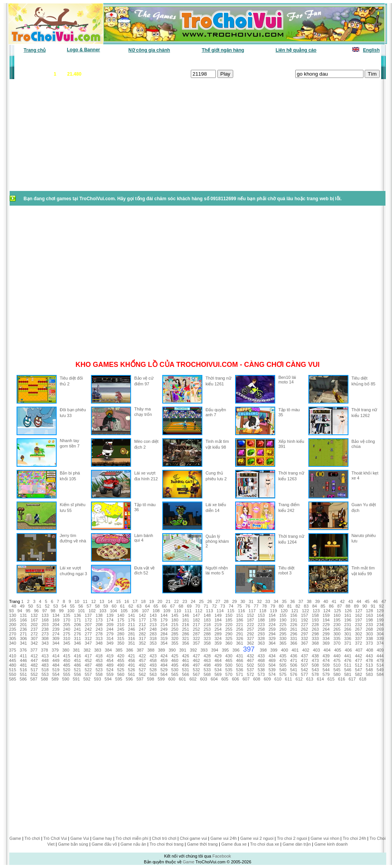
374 (380, 643)
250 (175, 629)
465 (229, 660)
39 (317, 601)
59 (106, 606)
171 (77, 620)
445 (13, 660)
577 (305, 674)
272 (34, 634)
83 (306, 606)
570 (229, 674)
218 (207, 625)
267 (358, 629)
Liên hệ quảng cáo (296, 50)
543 (315, 670)
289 (218, 634)
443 (369, 656)
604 (214, 679)
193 (315, 620)
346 (77, 643)
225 (283, 625)
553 (45, 674)
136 (77, 615)
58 (98, 606)
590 (66, 679)
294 (272, 634)
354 (164, 643)
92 (381, 606)
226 (294, 625)
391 (183, 650)
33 (268, 601)
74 (231, 606)
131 (24, 615)
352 (142, 643)
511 (348, 665)
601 (182, 679)
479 (380, 660)
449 (56, 660)
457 (142, 660)
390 (172, 650)
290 (229, 634)
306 (24, 638)
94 (20, 611)
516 (24, 670)
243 (99, 629)
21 (168, 601)
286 (185, 634)
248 (153, 629)
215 (175, 625)
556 (77, 674)
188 (261, 620)
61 (123, 606)
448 (45, 660)
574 (272, 674)
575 (283, 674)
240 (67, 629)
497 (196, 665)
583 (369, 674)
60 (114, 606)
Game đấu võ (104, 844)
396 (236, 650)
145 (175, 615)
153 (261, 615)
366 (294, 643)
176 (131, 620)
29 (234, 601)
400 (284, 650)
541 (294, 670)
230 (337, 625)
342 (34, 643)
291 (239, 634)
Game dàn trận (297, 844)
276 (77, 634)
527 (142, 670)
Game (15, 838)
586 (23, 679)
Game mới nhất (81, 62)
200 (13, 625)
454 (110, 660)
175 (121, 620)
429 (218, 656)
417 (88, 656)
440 (337, 656)
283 (153, 634)
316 (131, 638)
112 (199, 611)
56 (81, 606)
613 (310, 679)
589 (55, 679)
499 (218, 665)
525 (121, 670)
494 (164, 665)
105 (124, 611)
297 (305, 634)
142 (142, 615)
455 (121, 660)
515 (13, 670)
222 (251, 625)
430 (229, 656)
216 (185, 625)
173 (99, 620)
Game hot (323, 62)
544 (326, 670)
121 (295, 611)
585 (13, 679)
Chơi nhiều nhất (122, 62)
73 (223, 606)
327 (251, 638)
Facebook (222, 856)
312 (88, 638)
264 (326, 629)
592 (87, 679)
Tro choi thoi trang (167, 844)
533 (207, 670)
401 (295, 650)
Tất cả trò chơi (250, 62)
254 (218, 629)
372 (358, 643)
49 (22, 606)
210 (121, 625)
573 (261, 674)
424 (164, 656)
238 (45, 629)
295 (283, 634)
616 (342, 679)
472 (305, 660)
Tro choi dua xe (265, 844)
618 (363, 679)
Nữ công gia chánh (149, 50)
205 (67, 625)
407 (359, 650)
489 (110, 665)
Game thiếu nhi (290, 62)
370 (337, 643)
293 (261, 634)
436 (294, 656)
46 (375, 601)
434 (272, 656)
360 (229, 643)
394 (215, 650)
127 (359, 611)
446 (24, 660)
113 (209, 611)
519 (56, 670)
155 (283, 615)
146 (185, 615)
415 (67, 656)
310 (67, 638)
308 (45, 638)
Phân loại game (164, 62)
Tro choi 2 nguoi (292, 838)
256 (239, 629)
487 (88, 665)
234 (380, 625)
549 (380, 670)
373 (369, 643)
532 (196, 670)
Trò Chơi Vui (55, 838)
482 (34, 665)
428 (207, 656)
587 (34, 679)
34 (276, 601)
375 (13, 650)
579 (326, 674)
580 (337, 674)
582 (358, 674)
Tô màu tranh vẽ (358, 62)
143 (153, 615)
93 (12, 611)
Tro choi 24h (354, 838)
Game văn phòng (38, 62)
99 (61, 611)
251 (185, 629)
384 (108, 650)
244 (110, 629)
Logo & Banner (84, 50)
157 (305, 615)
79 (273, 606)
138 (99, 615)
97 (45, 611)
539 (272, 670)
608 (257, 679)
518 (45, 670)
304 (380, 634)
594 (108, 679)
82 (298, 606)
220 (229, 625)
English (371, 50)
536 (239, 670)
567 (196, 674)
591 (76, 679)
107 (145, 611)
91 (373, 606)
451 (77, 660)
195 (337, 620)
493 (153, 665)
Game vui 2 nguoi (257, 838)
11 (85, 601)
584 (380, 674)
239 (56, 629)
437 (305, 656)
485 (67, 665)
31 (251, 601)
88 (348, 606)
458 (153, 660)
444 (380, 656)
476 (348, 660)
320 (175, 638)
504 (272, 665)
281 (131, 634)
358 (207, 643)
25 (201, 601)
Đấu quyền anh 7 (216, 412)
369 (326, 643)
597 (140, 679)
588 (44, 679)
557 (88, 674)
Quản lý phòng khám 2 (217, 541)
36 (293, 601)
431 (239, 656)
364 (272, 643)
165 (13, 620)
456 (131, 660)
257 (251, 629)
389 (162, 650)
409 (380, 650)
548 (369, 670)
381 (76, 650)
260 (283, 629)
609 (267, 679)
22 (177, 601)
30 (243, 601)
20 (160, 601)
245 (121, 629)
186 (239, 620)
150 (229, 615)
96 (36, 611)
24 (193, 601)
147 (196, 615)
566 (185, 674)
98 (53, 611)
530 (175, 670)
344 (56, 643)
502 (251, 665)
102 (92, 611)
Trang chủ (34, 50)
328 (261, 638)
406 (348, 650)
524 (110, 670)
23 (185, 601)
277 (88, 634)
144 (164, 615)
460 (175, 660)
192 (305, 620)
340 (13, 643)
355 (175, 643)
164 (380, 615)
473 (315, 660)
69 (189, 606)
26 (210, 601)
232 (358, 625)
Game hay (102, 838)
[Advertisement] (72, 139)
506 (294, 665)
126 (348, 611)
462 (196, 660)
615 (331, 679)
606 (236, 679)
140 (121, 615)
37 (301, 601)
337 (358, 638)
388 (151, 650)
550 (13, 674)
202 (34, 625)
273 (45, 634)
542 (305, 670)
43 (350, 601)
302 (358, 634)
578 (315, 674)
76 (248, 606)
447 (34, 660)
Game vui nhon (325, 838)
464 (218, 660)
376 (23, 650)
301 (348, 634)
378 (44, 650)
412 (34, 656)
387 (140, 650)
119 (273, 611)
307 (34, 638)
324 (218, 638)
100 (71, 611)
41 (334, 601)
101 (81, 611)
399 (274, 650)
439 (326, 656)
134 (56, 615)
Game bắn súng (73, 844)
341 (24, 643)
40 (326, 601)
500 (229, 665)
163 (369, 615)
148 (207, 615)
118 (263, 611)
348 (99, 643)
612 (299, 679)
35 (284, 601)
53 (56, 606)
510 (337, 665)
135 (67, 615)
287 (196, 634)
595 (119, 679)
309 (56, 638)
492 (142, 665)
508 (315, 665)
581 (348, 674)
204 (56, 625)
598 (150, 679)
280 (121, 634)
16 (127, 601)
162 (358, 615)
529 (164, 670)
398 (263, 650)
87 (340, 606)
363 (261, 643)
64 (148, 606)
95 (28, 611)
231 (348, 625)
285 (175, 634)
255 (229, 629)
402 (306, 650)
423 (153, 656)
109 (167, 611)
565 (175, 674)
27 (218, 601)
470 (283, 660)
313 (99, 638)
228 (315, 625)
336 (348, 638)
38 (309, 601)
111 (188, 611)
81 (289, 606)
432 (251, 656)
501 (239, 665)
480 (13, 665)
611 (288, 679)
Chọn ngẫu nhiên (208, 62)
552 (34, 674)
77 (256, 606)
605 (225, 679)
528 (153, 670)
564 (164, 674)
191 (294, 620)
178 (153, 620)
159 (326, 615)
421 (131, 656)
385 (119, 650)
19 (151, 601)
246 (131, 629)
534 (218, 670)
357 (196, 643)
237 (34, 629)
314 (110, 638)
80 (281, 606)
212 (142, 625)
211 (131, 625)
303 (369, 634)
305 (13, 638)
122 (305, 611)
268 (369, 629)
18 (143, 601)
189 (272, 620)
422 (142, 656)
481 (24, 665)
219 (218, 625)
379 (55, 650)
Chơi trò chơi (164, 838)
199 (380, 620)
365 (283, 643)
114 (220, 611)
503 (261, 665)
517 (34, 670)
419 (110, 656)
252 (196, 629)
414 (56, 656)
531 (185, 670)
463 (207, 660)
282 (142, 634)
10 (77, 601)
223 (261, 625)
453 (99, 660)
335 (337, 638)
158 (315, 615)
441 (348, 656)
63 (139, 606)
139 (110, 615)
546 (348, 670)
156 (294, 615)
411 (24, 656)
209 (110, 625)
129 (380, 611)
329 (272, 638)
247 (142, 629)
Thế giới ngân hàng (223, 50)
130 (13, 615)
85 (323, 606)
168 (45, 620)
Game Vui (80, 838)
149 (218, 615)
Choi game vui (193, 838)
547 (358, 670)
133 (45, 615)
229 (326, 625)
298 (315, 634)
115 (231, 611)
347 (88, 643)
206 (77, 625)
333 (315, 638)
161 (348, 615)
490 (121, 665)
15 (118, 601)
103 (103, 611)
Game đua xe (234, 844)
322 (196, 638)
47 (384, 601)
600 (172, 679)
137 (88, 615)
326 (239, 638)
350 (121, 643)
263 (315, 629)
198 (369, 620)
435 (283, 656)
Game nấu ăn (134, 844)
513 (369, 665)
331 (294, 638)
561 (131, 674)
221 (239, 625)
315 (121, 638)
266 (348, 629)
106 (135, 611)
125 (337, 611)
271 (24, 634)
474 (326, 660)
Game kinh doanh (331, 844)
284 (164, 634)
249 (164, 629)
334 (326, 638)
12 (93, 601)
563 (153, 674)
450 (67, 660)
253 (207, 629)
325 (229, 638)
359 (218, 643)
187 (251, 620)
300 (337, 634)
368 (315, 643)
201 (24, 625)
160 (337, 615)
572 (251, 674)
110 (177, 611)
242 (88, 629)
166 (24, 620)
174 (110, 620)
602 (193, 679)
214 (164, 625)
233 (369, 625)
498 (207, 665)
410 (13, 656)
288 (207, 634)
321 (185, 638)
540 (283, 670)
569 (218, 674)
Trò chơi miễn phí (132, 838)
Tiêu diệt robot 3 (286, 570)
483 (45, 665)
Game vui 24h (224, 838)
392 (193, 650)
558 (99, 674)
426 (185, 656)
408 (370, 650)
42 (342, 601)
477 (358, 660)
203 (45, 625)
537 (251, 670)
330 (283, 638)
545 (337, 670)
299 (326, 634)
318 (153, 638)
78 (264, 606)
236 (24, 629)
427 (196, 656)
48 (14, 606)
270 (13, 634)
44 (359, 601)
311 (77, 638)
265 (337, 629)
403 (316, 650)
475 (337, 660)
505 (283, 665)
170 (67, 620)
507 (305, 665)
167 (34, 620)
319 (164, 638)
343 (45, 643)
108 (156, 611)
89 (356, 606)
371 (348, 643)
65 (156, 606)
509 (326, 665)
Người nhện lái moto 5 (217, 570)
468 (261, 660)
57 (89, 606)
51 (39, 606)
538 (261, 670)
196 (348, 620)
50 (30, 606)
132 (34, 615)
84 (315, 606)
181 (185, 620)
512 (358, 665)
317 (142, 638)
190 (283, 620)
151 (239, 615)
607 (246, 679)
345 (67, 643)
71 (206, 606)
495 (175, 665)
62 (131, 606)
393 (204, 650)
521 (77, 670)
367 (305, 643)
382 (87, 650)
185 (229, 620)
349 (110, 643)
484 (56, 665)
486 (77, 665)
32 (259, 601)
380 (66, 650)
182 (196, 620)
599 (161, 679)
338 (369, 638)
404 (327, 650)
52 (47, 606)
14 (110, 601)
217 (196, 625)
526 (131, 670)
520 (67, 670)
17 (135, 601)
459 (164, 660)
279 (110, 634)
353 (153, 643)
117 (252, 611)
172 (88, 620)
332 (305, 638)
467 (251, 660)
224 (272, 625)
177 (142, 620)
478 (369, 660)
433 (261, 656)
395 (225, 650)
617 (352, 679)
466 (239, 660)
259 (272, 629)
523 (99, 670)
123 (316, 611)
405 (338, 650)
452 (88, 660)
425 (175, 656)
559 (110, 674)
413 (45, 656)
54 (64, 606)
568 (207, 674)
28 (226, 601)
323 (207, 638)
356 (185, 643)
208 (99, 625)
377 (34, 650)
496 (185, 665)
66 (164, 606)
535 (229, 670)
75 (239, 606)
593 (98, 679)
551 (24, 674)
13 (102, 601)
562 (142, 674)
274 (56, 634)
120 (284, 611)
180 (175, 620)
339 (380, 638)
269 (380, 629)
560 (121, 674)
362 (251, 643)
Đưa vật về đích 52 (144, 570)
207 (88, 625)
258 (261, 629)
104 (113, 611)
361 (239, 643)
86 (331, 606)
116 (241, 611)
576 (294, 674)
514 (380, 665)
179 (164, 620)
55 (72, 606)
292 (251, 634)
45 (367, 601)
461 (185, 660)
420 (121, 656)
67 (173, 606)
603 (204, 679)
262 (305, 629)
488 (99, 665)
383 (98, 650)
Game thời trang (202, 844)
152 (251, 615)
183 (207, 620)
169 (56, 620)
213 (153, 625)
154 (272, 615)
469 (272, 660)
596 (129, 679)
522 (88, 670)
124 (327, 611)
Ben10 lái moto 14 (287, 380)
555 (67, 674)
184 (218, 620)
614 (320, 679)
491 (131, 665)
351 (131, 643)
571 (239, 674)
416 (77, 656)
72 (214, 606)
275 (67, 634)
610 (278, 679)
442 (358, 656)
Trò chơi (32, 838)
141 (131, 615)
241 (77, 629)
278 (99, 634)
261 (294, 629)
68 (181, 606)
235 (13, 629)
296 (294, 634)
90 (365, 606)
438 (315, 656)
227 (305, 625)
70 (198, 606)
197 (358, 620)
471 (294, 660)
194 (326, 620)
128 (369, 611)
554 (56, 674)
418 (99, 656)
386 (130, 650)
